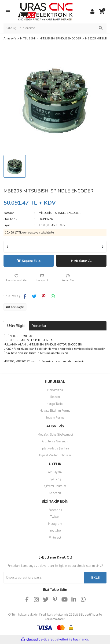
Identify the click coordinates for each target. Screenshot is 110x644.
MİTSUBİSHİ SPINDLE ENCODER (60, 213)
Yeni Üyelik (55, 472)
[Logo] (45, 11)
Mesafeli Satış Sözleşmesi (55, 435)
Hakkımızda (55, 390)
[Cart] (102, 12)
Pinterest (55, 538)
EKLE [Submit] (95, 578)
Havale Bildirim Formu (55, 411)
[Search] (55, 28)
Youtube (55, 531)
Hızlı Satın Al (81, 261)
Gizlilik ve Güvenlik (55, 441)
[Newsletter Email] (44, 578)
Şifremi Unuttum (55, 486)
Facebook (55, 510)
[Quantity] (55, 247)
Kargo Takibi (55, 404)
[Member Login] (92, 12)
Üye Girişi (55, 479)
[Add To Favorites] (16, 280)
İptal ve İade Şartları (55, 448)
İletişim (55, 397)
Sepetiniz (55, 493)
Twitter (55, 517)
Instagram (55, 524)
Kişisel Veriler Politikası (55, 455)
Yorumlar (39, 326)
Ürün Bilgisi (16, 326)
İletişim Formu (55, 418)
